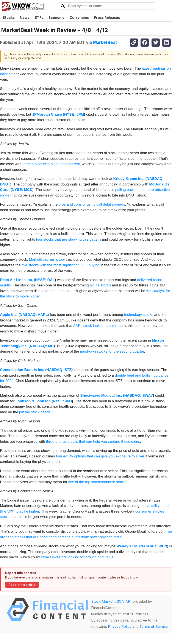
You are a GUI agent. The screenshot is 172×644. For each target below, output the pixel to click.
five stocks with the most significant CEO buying (60, 265)
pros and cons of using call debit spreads (92, 204)
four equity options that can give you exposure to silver (100, 456)
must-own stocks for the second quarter (112, 351)
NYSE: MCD (22, 190)
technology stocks (139, 315)
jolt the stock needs (35, 412)
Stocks (9, 18)
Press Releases (107, 18)
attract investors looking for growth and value (77, 557)
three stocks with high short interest (51, 164)
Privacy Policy (120, 626)
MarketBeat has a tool (47, 260)
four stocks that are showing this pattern (68, 239)
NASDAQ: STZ (59, 370)
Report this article (22, 585)
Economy (56, 18)
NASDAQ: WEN (154, 546)
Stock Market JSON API (111, 601)
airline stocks (100, 285)
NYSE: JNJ (63, 401)
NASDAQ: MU (42, 346)
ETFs (39, 18)
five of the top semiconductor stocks (97, 482)
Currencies (79, 18)
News (25, 18)
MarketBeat (105, 42)
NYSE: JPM (74, 114)
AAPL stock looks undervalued (98, 326)
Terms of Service (154, 626)
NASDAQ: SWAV (138, 396)
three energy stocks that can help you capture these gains (93, 442)
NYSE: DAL (45, 280)
